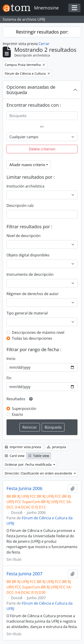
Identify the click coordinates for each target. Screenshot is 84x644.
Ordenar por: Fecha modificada (29, 464)
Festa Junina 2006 (24, 488)
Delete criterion (42, 149)
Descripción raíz (20, 206)
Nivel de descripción (24, 236)
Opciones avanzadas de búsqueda (31, 90)
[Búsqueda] (42, 116)
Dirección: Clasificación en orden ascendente (39, 473)
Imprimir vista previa (23, 447)
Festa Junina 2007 (24, 574)
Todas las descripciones (32, 338)
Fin (9, 378)
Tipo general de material (27, 313)
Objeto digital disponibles (28, 255)
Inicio (11, 359)
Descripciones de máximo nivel (38, 332)
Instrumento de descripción (30, 274)
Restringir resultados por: (42, 32)
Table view (39, 456)
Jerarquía (56, 447)
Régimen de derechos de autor (33, 294)
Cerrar (44, 44)
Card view (15, 456)
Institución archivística (25, 186)
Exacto (17, 414)
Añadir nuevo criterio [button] (27, 165)
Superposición (24, 409)
